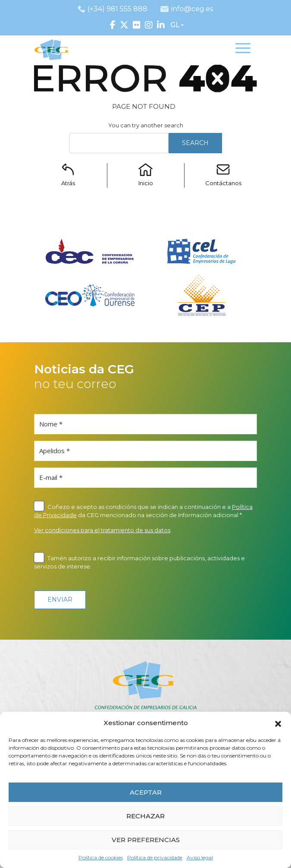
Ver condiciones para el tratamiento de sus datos (102, 530)
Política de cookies (101, 857)
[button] (278, 723)
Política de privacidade (155, 857)
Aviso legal (200, 857)
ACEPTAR (146, 792)
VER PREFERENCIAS (146, 840)
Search (195, 143)
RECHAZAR (145, 816)
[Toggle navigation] (243, 50)
